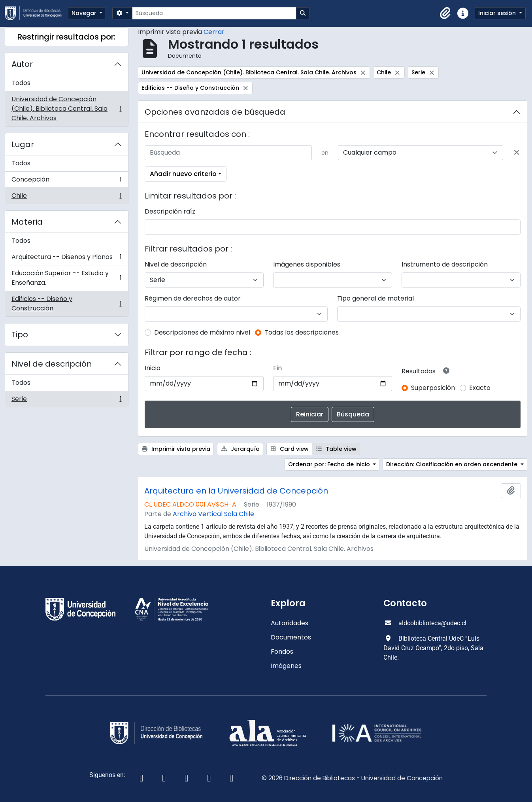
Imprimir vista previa (176, 449)
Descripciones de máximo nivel (202, 332)
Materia (27, 222)
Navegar (85, 13)
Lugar (23, 144)
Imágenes (286, 666)
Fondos (282, 652)
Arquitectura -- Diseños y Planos (66, 259)
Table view (336, 449)
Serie (66, 401)
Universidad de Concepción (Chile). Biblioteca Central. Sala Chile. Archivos (66, 109)
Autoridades (290, 623)
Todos (21, 83)
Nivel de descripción (52, 364)
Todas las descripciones (302, 332)
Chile (66, 197)
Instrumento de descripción (445, 264)
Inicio (153, 368)
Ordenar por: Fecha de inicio (330, 464)
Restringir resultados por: (66, 37)
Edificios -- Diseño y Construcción (66, 304)
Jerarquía (240, 449)
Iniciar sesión (498, 13)
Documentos (291, 637)
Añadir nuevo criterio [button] (183, 174)
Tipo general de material (375, 298)
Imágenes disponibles (307, 264)
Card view (290, 449)
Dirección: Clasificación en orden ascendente (453, 464)
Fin (277, 368)
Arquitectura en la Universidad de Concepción (236, 491)
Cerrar (214, 32)
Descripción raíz (170, 211)
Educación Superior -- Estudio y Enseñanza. (66, 278)
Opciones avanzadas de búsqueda (215, 112)
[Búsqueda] (214, 13)
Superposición (433, 388)
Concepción (66, 181)
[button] (445, 13)
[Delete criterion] (517, 153)
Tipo (20, 335)
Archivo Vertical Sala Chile (213, 514)
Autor (22, 64)
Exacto (480, 388)
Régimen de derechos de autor (193, 298)
